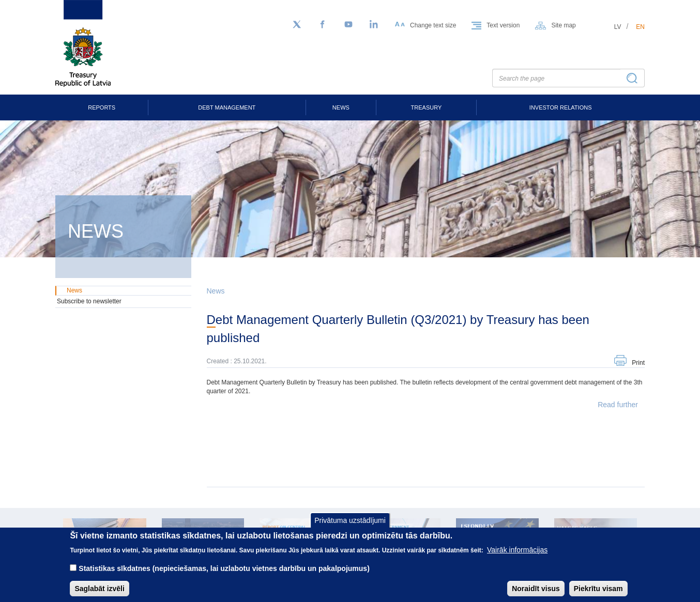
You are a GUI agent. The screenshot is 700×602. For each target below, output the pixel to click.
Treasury (427, 107)
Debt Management (227, 107)
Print (638, 363)
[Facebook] (323, 25)
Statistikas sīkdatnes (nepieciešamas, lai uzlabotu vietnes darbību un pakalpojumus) (224, 575)
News (341, 107)
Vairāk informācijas (517, 556)
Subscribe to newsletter (89, 301)
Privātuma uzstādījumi (350, 527)
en (640, 27)
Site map (563, 25)
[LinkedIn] (374, 25)
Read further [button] (618, 405)
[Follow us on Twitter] (297, 25)
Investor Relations (561, 107)
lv (618, 27)
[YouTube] (348, 25)
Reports (102, 107)
